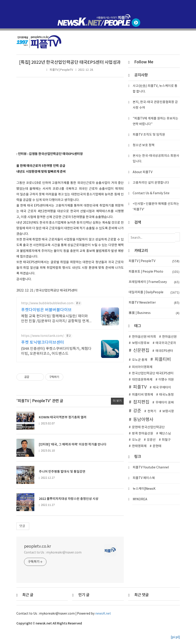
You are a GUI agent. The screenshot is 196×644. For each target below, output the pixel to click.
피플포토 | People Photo (154, 272)
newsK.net (103, 614)
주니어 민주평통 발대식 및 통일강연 (62, 472)
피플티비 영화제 (143, 395)
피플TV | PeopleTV (61, 70)
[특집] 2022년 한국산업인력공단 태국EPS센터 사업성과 (70, 62)
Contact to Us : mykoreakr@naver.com (53, 553)
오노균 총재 (140, 360)
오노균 (136, 440)
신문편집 (141, 351)
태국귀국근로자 (166, 343)
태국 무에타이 (162, 388)
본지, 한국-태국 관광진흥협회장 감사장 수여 (155, 105)
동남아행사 (143, 420)
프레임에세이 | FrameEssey (154, 282)
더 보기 (117, 401)
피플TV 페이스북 (144, 478)
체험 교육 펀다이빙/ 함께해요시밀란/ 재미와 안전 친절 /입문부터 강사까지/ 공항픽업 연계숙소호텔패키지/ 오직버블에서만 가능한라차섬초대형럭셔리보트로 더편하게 (56, 319)
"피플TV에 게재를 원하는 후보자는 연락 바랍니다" (155, 121)
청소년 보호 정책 (144, 145)
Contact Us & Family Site (151, 193)
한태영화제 (139, 446)
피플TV (140, 387)
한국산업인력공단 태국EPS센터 (153, 373)
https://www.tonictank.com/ (42, 336)
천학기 (152, 411)
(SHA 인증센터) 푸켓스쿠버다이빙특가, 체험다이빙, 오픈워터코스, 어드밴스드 (56, 351)
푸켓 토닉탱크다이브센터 (43, 343)
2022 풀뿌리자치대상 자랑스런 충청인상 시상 (69, 499)
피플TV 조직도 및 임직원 (149, 135)
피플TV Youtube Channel (151, 468)
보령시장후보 (141, 343)
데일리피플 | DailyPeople (154, 292)
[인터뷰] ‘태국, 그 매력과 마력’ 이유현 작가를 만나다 (73, 444)
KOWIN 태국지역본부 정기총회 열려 (63, 417)
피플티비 (163, 359)
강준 (137, 411)
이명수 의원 (166, 380)
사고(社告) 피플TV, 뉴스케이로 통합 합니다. (155, 89)
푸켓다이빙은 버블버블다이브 (46, 310)
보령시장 (168, 411)
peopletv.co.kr (37, 546)
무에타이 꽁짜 (165, 403)
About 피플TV (143, 172)
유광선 (151, 440)
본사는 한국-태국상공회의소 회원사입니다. (156, 159)
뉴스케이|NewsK (144, 489)
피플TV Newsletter (154, 303)
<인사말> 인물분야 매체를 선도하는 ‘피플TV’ (156, 207)
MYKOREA (140, 499)
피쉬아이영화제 (142, 367)
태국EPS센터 (164, 351)
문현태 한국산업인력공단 (148, 427)
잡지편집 (141, 402)
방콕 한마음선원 (143, 434)
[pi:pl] (175, 637)
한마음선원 (169, 337)
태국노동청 (166, 395)
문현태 (157, 446)
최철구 (166, 440)
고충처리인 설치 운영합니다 (151, 183)
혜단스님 (165, 434)
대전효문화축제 (142, 380)
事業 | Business (154, 313)
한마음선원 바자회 (144, 337)
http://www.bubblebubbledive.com (47, 303)
